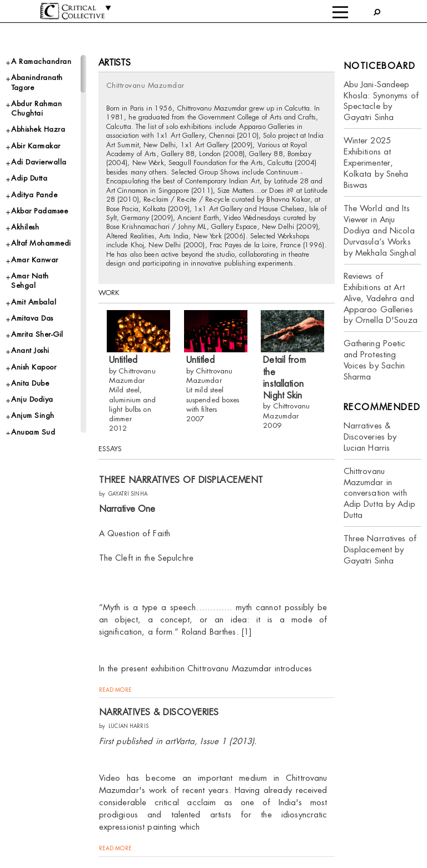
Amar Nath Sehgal (30, 281)
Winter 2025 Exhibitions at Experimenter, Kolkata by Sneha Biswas (376, 163)
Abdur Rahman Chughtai (36, 108)
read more (115, 690)
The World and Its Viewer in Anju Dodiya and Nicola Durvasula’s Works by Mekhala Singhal (380, 230)
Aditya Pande (34, 195)
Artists (115, 63)
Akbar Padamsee (39, 211)
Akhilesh (25, 227)
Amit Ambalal (34, 302)
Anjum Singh (33, 415)
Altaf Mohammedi (41, 243)
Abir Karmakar (36, 146)
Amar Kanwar (35, 260)
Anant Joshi (30, 350)
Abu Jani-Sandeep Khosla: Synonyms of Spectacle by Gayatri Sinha (381, 101)
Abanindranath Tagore (37, 82)
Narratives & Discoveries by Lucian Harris (370, 437)
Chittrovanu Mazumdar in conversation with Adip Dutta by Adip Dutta (379, 493)
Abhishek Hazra (38, 129)
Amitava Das (32, 318)
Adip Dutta (29, 178)
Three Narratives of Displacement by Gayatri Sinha (380, 549)
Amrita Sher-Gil (37, 334)
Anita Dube (30, 383)
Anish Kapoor (34, 367)
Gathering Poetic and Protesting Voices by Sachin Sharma (375, 360)
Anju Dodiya (32, 399)
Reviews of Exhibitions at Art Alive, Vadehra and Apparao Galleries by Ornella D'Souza (381, 298)
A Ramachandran (41, 61)
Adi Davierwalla (39, 162)
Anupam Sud (33, 432)
